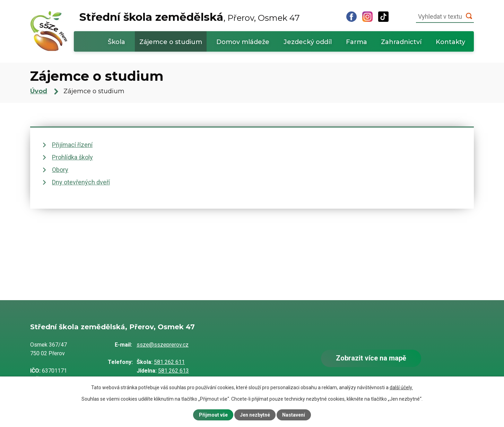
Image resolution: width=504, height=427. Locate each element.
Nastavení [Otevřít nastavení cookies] (294, 415)
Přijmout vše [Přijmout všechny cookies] (213, 415)
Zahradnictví (401, 42)
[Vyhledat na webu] (445, 17)
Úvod (89, 41)
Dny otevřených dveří (81, 182)
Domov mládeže (243, 42)
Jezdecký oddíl (308, 42)
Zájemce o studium (171, 42)
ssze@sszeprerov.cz (163, 345)
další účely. (401, 387)
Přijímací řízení (72, 145)
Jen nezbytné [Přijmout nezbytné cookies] (255, 415)
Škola (116, 42)
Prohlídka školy (72, 157)
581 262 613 (173, 371)
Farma (357, 42)
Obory (60, 170)
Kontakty (450, 42)
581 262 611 (169, 362)
